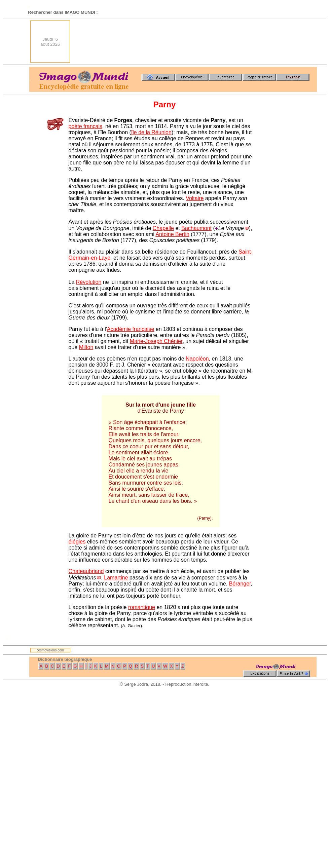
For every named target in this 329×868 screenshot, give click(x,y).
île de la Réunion (151, 132)
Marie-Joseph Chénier (156, 341)
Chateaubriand (86, 571)
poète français (86, 126)
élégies (77, 542)
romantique (142, 607)
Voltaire (195, 198)
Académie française (131, 329)
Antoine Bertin (172, 234)
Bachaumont (196, 228)
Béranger (240, 584)
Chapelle (163, 228)
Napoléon (197, 359)
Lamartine (116, 578)
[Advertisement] (293, 42)
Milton (86, 347)
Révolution (89, 282)
